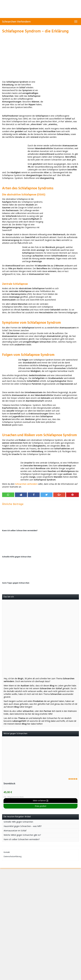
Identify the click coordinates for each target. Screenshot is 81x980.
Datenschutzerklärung (13, 856)
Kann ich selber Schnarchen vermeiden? (20, 531)
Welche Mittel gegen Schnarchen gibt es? (22, 835)
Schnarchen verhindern (26, 484)
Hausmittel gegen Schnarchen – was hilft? (23, 826)
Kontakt (7, 852)
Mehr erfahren (40, 801)
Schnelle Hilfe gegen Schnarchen (17, 557)
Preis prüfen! (40, 806)
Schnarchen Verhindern (16, 22)
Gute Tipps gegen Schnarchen (16, 583)
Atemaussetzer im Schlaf (15, 831)
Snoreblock (9, 784)
